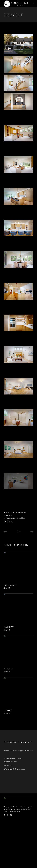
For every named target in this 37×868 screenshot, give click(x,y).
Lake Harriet (10, 585)
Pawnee (8, 711)
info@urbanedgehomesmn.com (14, 769)
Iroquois (8, 669)
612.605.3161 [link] (8, 765)
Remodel (7, 588)
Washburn (9, 627)
